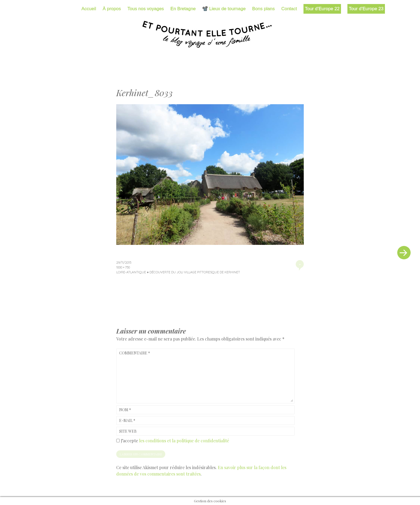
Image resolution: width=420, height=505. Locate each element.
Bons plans (264, 9)
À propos (112, 9)
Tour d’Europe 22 (322, 9)
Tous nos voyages (146, 9)
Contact (289, 9)
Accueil (89, 9)
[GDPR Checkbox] (118, 441)
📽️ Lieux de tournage (224, 9)
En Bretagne (183, 9)
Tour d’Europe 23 (366, 9)
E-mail (127, 420)
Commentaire (135, 353)
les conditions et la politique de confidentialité (184, 441)
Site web (128, 431)
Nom (125, 410)
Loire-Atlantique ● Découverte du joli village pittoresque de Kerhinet (178, 272)
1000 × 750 (123, 267)
